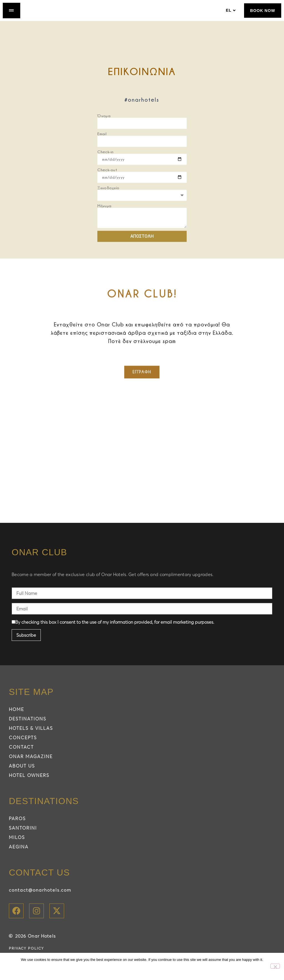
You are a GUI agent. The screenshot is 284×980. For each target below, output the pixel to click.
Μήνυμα (104, 212)
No (152, 970)
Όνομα (104, 122)
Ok (134, 970)
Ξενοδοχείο (108, 194)
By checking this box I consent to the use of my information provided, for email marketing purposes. (113, 628)
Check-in (105, 158)
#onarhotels (142, 106)
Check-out (107, 176)
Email (102, 140)
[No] (275, 966)
